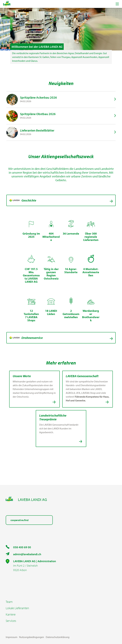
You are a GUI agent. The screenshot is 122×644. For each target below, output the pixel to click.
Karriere (11, 614)
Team (9, 602)
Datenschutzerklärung (58, 637)
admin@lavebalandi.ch (27, 554)
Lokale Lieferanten (17, 608)
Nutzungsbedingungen (32, 637)
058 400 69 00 (22, 547)
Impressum (12, 637)
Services (11, 621)
